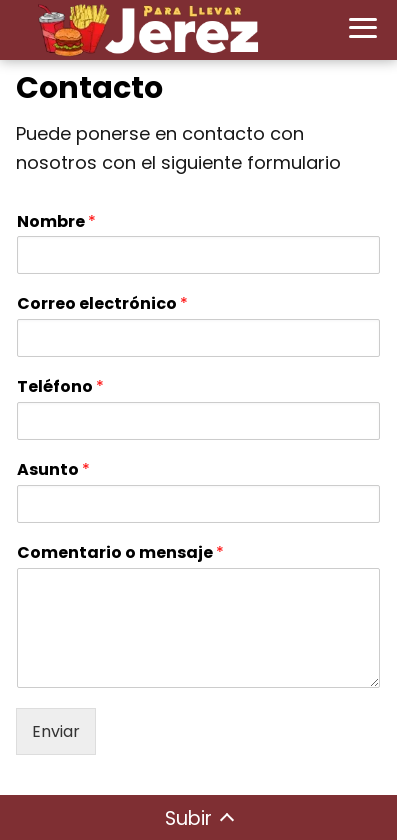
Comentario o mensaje (120, 553)
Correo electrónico (102, 304)
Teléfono (60, 387)
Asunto (53, 470)
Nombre (56, 222)
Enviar (56, 731)
